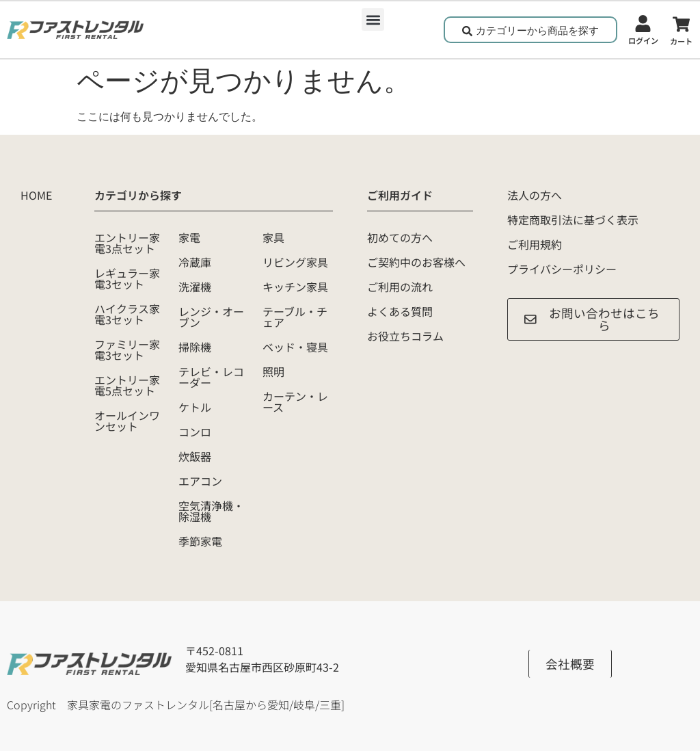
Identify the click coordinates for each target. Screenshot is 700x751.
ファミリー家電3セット (127, 350)
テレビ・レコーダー (211, 377)
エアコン (200, 481)
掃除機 (195, 347)
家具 (273, 237)
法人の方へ (535, 195)
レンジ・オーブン (211, 317)
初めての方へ (400, 237)
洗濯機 (195, 287)
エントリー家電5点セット (127, 385)
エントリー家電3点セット (127, 243)
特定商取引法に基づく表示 (573, 220)
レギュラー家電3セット (127, 278)
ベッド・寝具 (295, 347)
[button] (373, 19)
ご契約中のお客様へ (416, 262)
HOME (36, 195)
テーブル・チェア (295, 317)
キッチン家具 (295, 287)
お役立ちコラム (405, 336)
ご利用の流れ (400, 287)
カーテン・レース (295, 401)
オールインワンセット (127, 421)
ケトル (195, 407)
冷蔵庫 (195, 262)
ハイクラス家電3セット (127, 314)
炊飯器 (195, 456)
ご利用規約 (535, 244)
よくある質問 (400, 311)
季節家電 (200, 541)
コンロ (195, 432)
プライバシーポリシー (562, 269)
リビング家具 (295, 262)
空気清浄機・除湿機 (211, 511)
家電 (189, 237)
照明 (273, 371)
